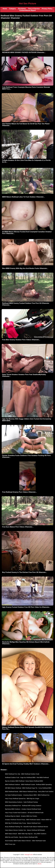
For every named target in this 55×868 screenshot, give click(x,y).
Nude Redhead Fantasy (31, 802)
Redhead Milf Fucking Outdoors (32, 806)
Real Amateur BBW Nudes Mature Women (18, 841)
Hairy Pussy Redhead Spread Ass (15, 799)
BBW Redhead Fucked (28, 785)
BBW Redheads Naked (33, 820)
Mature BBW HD (46, 820)
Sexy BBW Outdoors (40, 834)
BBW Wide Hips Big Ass (25, 834)
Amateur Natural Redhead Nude (31, 809)
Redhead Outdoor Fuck (12, 777)
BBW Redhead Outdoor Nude (30, 774)
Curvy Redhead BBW (45, 788)
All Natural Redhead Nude (36, 813)
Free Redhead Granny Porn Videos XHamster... (19, 492)
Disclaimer (22, 9)
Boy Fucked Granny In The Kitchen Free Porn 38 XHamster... (25, 572)
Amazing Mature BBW (30, 795)
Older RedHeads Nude (39, 841)
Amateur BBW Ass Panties (29, 816)
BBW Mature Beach (11, 834)
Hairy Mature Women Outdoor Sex (16, 830)
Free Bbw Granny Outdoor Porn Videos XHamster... (21, 340)
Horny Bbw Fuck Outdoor (46, 792)
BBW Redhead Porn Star (13, 774)
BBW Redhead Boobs (12, 792)
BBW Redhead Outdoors (13, 785)
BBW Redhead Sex (44, 795)
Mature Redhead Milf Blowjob (36, 830)
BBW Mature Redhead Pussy (28, 792)
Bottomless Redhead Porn (13, 806)
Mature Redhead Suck (34, 823)
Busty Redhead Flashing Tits (14, 827)
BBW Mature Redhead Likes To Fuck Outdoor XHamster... (23, 197)
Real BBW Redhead (43, 777)
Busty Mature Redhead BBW (34, 781)
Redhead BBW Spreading (44, 785)
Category (12, 9)
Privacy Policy (47, 9)
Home (5, 9)
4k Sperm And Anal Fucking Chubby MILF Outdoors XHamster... (26, 764)
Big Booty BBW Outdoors (13, 809)
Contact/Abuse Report (27, 10)
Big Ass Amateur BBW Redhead (15, 781)
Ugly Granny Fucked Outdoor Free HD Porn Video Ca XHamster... (26, 607)
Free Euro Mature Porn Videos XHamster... (18, 527)
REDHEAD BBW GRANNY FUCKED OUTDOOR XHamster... (24, 52)
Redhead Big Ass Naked (13, 816)
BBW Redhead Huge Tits (30, 788)
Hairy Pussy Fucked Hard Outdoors (16, 813)
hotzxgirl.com (29, 855)
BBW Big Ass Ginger (33, 799)
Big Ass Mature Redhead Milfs (28, 837)
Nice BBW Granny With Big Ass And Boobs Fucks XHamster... (25, 268)
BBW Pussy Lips (10, 844)
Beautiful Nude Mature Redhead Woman (36, 827)
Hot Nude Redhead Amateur (14, 795)
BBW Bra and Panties (12, 837)
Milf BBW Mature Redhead (13, 788)
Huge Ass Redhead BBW (28, 777)
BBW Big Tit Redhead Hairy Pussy (16, 823)
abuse (40, 864)
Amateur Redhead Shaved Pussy (15, 820)
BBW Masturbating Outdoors (14, 802)
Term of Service (34, 9)
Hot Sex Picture (27, 3)
